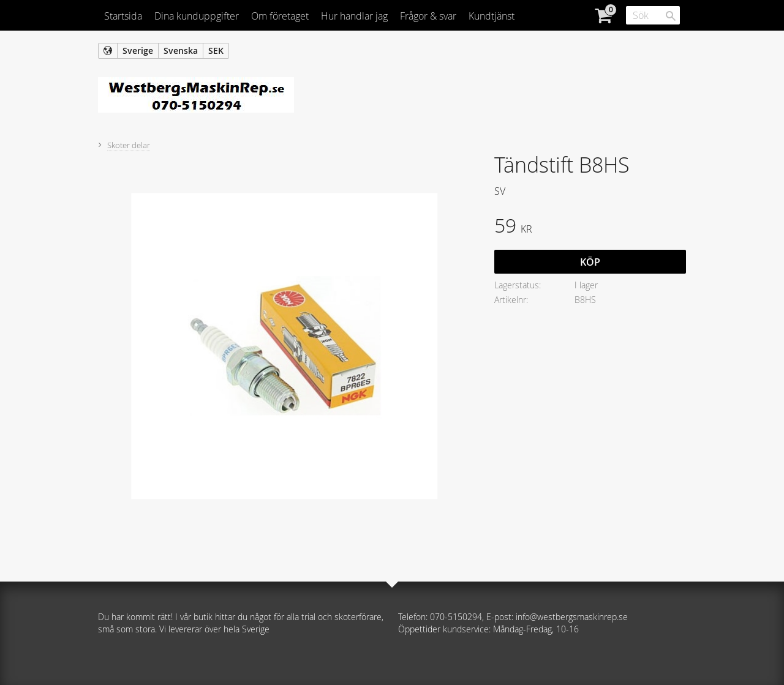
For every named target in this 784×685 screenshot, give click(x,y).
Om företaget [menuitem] (280, 16)
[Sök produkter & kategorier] (653, 15)
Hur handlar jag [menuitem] (354, 16)
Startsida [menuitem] (123, 16)
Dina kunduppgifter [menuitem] (197, 16)
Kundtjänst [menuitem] (492, 16)
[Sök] (671, 16)
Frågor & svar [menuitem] (428, 16)
